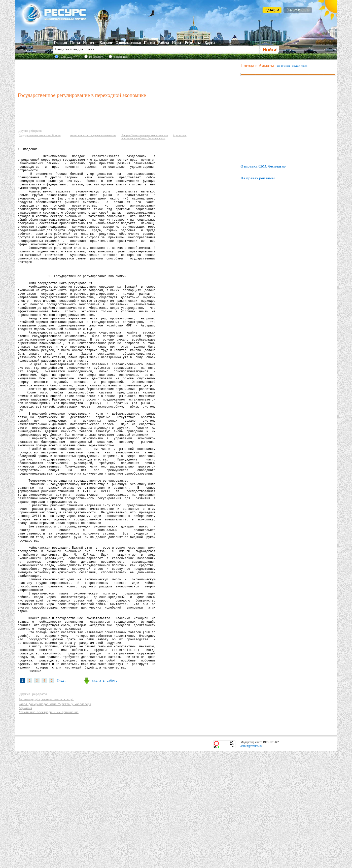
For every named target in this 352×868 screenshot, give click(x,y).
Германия (25, 824)
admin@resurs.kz (251, 863)
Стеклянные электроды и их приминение (49, 829)
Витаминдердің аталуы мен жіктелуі (46, 814)
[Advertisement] (128, 75)
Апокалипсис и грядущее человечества (93, 135)
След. (61, 794)
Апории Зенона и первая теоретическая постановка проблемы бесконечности (145, 137)
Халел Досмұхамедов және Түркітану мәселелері (55, 819)
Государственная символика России (40, 135)
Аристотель (180, 135)
